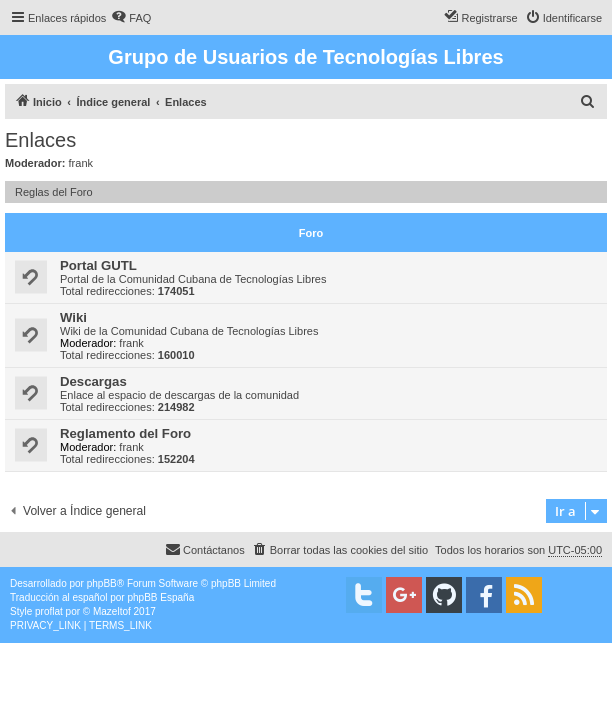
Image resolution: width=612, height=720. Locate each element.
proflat (49, 611)
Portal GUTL (98, 265)
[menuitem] (131, 18)
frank (81, 163)
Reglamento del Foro (125, 433)
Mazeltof (112, 611)
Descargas (93, 381)
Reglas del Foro (54, 192)
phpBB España (160, 597)
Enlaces (40, 140)
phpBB (102, 583)
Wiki (73, 317)
